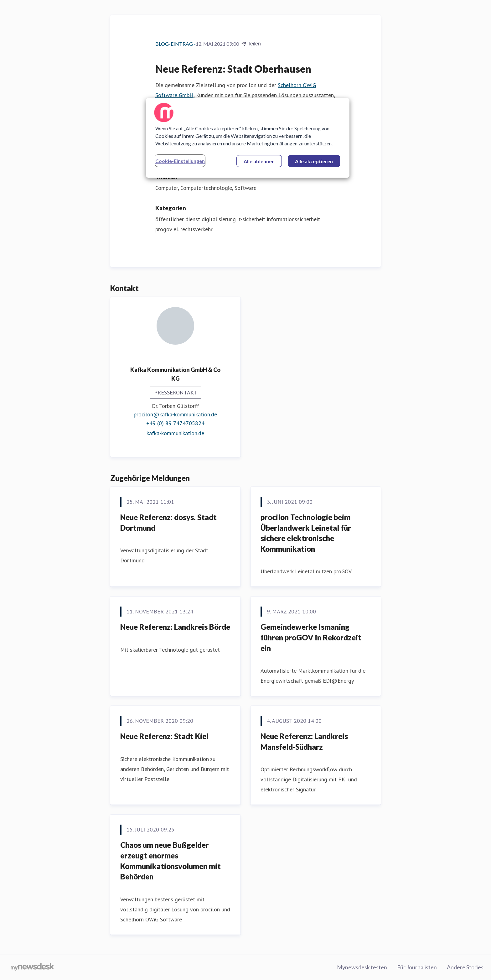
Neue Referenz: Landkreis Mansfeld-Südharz (304, 741)
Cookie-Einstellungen (180, 161)
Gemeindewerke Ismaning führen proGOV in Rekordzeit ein (311, 637)
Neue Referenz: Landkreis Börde (175, 627)
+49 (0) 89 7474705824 (175, 423)
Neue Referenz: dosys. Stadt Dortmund (168, 522)
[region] (248, 138)
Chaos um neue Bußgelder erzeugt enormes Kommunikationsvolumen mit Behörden (171, 861)
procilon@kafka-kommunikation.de (175, 414)
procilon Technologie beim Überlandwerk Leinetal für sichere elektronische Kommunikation (306, 533)
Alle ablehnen (259, 161)
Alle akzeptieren (314, 161)
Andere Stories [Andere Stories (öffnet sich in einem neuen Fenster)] (465, 967)
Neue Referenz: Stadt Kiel (164, 736)
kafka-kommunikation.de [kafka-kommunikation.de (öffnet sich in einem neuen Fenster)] (175, 433)
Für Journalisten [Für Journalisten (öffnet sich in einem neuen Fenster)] (417, 967)
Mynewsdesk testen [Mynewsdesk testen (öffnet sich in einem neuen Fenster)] (362, 967)
